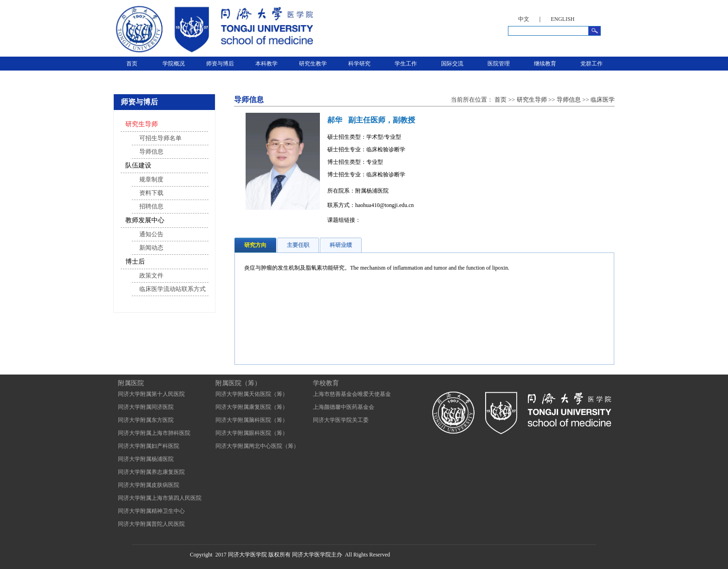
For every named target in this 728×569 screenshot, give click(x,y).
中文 (524, 19)
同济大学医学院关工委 (341, 420)
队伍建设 (138, 165)
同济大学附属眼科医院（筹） (252, 433)
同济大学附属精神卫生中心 (151, 511)
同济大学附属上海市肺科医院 (154, 433)
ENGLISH (562, 19)
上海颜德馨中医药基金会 (344, 407)
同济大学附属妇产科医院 (149, 446)
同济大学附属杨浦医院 (146, 459)
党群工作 (591, 64)
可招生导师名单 (160, 138)
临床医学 (603, 100)
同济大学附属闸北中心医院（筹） (257, 446)
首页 (132, 64)
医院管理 (499, 64)
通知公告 (151, 234)
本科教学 (266, 64)
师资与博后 (220, 64)
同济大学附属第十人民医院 (151, 394)
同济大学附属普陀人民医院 (151, 524)
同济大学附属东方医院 (146, 420)
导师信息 (151, 152)
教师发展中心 (145, 220)
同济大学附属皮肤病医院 (149, 485)
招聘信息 (151, 206)
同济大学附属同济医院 (146, 407)
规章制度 (151, 179)
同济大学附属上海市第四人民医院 (160, 498)
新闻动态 (151, 248)
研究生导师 (142, 124)
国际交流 (452, 64)
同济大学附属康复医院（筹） (252, 407)
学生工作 (406, 64)
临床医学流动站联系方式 (172, 289)
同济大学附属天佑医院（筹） (252, 394)
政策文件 (151, 275)
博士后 (135, 262)
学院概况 (174, 64)
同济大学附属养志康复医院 (151, 472)
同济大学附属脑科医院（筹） (252, 420)
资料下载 (151, 193)
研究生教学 (313, 64)
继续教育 (545, 64)
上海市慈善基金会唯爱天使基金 (352, 394)
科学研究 (359, 64)
